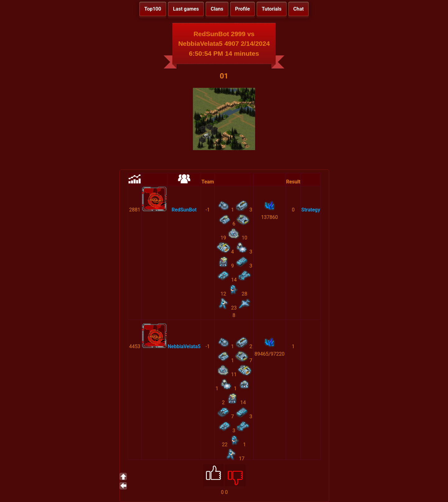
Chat (299, 9)
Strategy (311, 210)
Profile (243, 9)
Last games (186, 9)
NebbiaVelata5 (184, 346)
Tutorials (272, 9)
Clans (217, 9)
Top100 (153, 9)
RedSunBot (184, 210)
